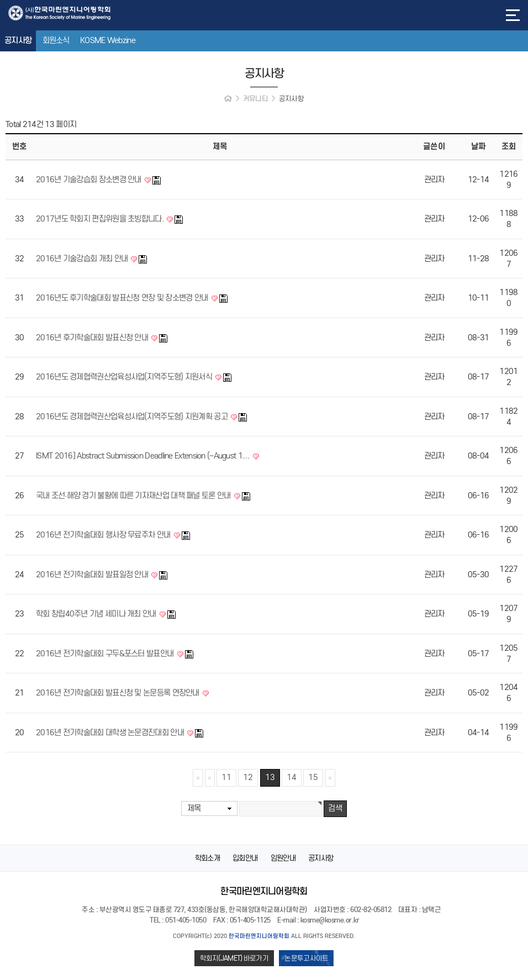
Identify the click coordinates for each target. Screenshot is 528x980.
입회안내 (245, 858)
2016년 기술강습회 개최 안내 (83, 259)
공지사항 (18, 40)
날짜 (478, 146)
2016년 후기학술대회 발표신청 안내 (93, 338)
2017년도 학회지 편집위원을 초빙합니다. (101, 219)
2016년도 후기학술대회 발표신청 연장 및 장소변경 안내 (123, 298)
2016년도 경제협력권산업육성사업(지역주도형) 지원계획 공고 (133, 417)
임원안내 (283, 858)
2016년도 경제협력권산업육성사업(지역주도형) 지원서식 (125, 377)
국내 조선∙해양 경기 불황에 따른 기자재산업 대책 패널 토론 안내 (134, 496)
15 (313, 777)
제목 (194, 808)
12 (248, 777)
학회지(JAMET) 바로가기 (234, 958)
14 (292, 777)
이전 (210, 778)
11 (226, 777)
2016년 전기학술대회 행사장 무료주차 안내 (104, 535)
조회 (509, 146)
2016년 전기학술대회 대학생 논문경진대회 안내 (111, 733)
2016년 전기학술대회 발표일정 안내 (93, 575)
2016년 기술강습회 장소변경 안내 (89, 180)
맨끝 (330, 778)
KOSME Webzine (108, 40)
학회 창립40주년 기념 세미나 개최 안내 (97, 614)
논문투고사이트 (306, 958)
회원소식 (56, 40)
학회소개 (207, 858)
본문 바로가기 (0, 0)
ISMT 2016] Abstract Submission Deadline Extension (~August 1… (144, 456)
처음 (198, 778)
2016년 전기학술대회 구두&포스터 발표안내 (106, 654)
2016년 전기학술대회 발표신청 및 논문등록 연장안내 (118, 693)
